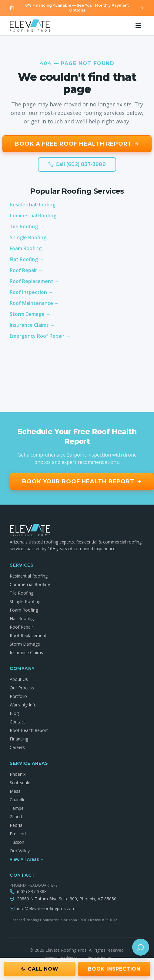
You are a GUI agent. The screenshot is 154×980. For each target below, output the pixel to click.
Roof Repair (21, 627)
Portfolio (18, 696)
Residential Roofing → (36, 205)
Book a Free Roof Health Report (77, 144)
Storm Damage (25, 644)
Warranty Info (23, 705)
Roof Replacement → (35, 281)
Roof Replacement (28, 635)
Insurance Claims (26, 652)
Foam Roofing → (29, 248)
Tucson (17, 842)
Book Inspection (114, 969)
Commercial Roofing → (36, 216)
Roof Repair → (27, 270)
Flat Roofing (22, 618)
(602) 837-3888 (32, 891)
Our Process (22, 688)
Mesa (15, 791)
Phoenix (18, 774)
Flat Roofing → (27, 259)
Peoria (16, 825)
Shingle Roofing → (31, 237)
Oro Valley (20, 851)
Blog (14, 713)
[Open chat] (141, 947)
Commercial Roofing (30, 584)
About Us (19, 679)
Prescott (18, 834)
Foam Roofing (24, 610)
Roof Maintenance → (34, 303)
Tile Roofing (22, 593)
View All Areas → (27, 859)
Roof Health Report (29, 730)
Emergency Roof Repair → (40, 336)
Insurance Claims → (32, 325)
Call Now (39, 969)
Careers (17, 747)
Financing (19, 739)
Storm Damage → (30, 314)
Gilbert (16, 817)
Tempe (17, 808)
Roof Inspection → (31, 292)
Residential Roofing (29, 576)
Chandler (18, 800)
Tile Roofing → (27, 226)
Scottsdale (20, 783)
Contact (17, 722)
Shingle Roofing (25, 601)
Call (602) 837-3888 (77, 164)
